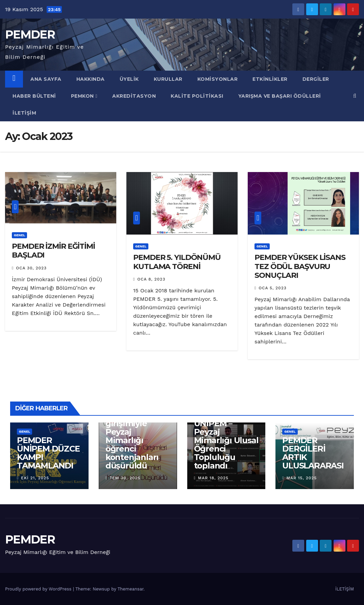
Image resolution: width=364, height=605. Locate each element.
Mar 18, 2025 (213, 478)
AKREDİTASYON (134, 96)
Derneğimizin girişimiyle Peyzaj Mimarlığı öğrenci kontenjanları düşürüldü (133, 440)
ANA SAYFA (46, 79)
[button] (355, 96)
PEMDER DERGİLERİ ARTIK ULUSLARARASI (313, 453)
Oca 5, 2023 (272, 288)
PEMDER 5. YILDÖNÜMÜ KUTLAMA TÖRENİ (177, 262)
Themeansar (131, 589)
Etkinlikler (270, 79)
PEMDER (30, 34)
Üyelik (129, 79)
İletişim (24, 113)
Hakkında (91, 79)
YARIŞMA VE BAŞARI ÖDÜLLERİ (280, 96)
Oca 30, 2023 (31, 268)
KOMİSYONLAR (218, 79)
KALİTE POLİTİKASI (197, 96)
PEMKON (84, 96)
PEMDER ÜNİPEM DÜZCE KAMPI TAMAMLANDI (48, 453)
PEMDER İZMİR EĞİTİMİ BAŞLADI (53, 251)
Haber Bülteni (34, 96)
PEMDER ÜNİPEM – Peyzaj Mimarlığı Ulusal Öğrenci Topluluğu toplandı (226, 440)
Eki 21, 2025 (35, 478)
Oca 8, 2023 (151, 279)
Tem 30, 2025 (125, 478)
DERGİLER (316, 79)
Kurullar (168, 79)
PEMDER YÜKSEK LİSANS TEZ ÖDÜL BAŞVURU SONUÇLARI (300, 266)
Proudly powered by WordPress (39, 589)
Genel (19, 235)
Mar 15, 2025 (302, 478)
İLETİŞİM (345, 589)
